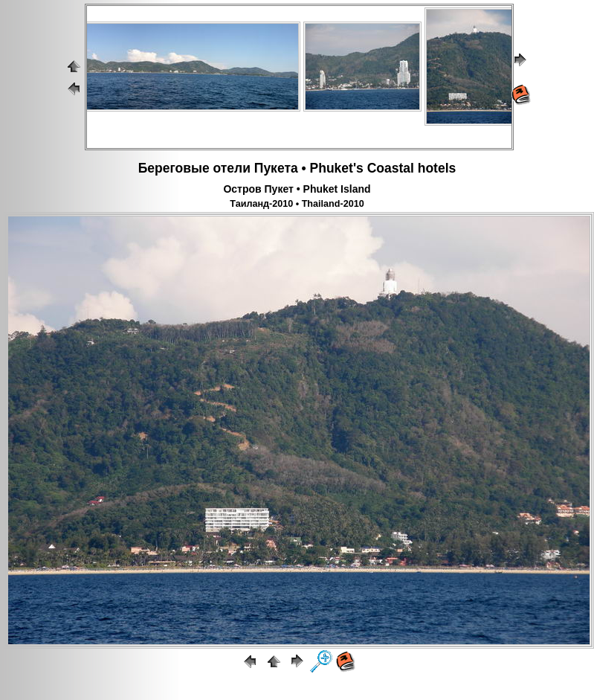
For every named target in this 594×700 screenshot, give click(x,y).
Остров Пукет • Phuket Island (297, 189)
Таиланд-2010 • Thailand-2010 (297, 204)
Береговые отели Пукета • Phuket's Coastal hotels (297, 168)
